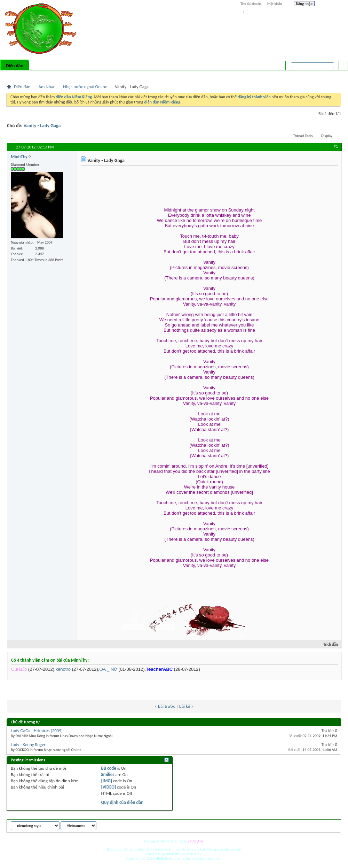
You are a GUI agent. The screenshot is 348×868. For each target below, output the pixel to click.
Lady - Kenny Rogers (29, 744)
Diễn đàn (15, 66)
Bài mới (15, 75)
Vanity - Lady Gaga (42, 126)
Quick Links (98, 75)
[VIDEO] (108, 787)
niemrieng (302, 825)
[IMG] (106, 781)
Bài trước (167, 706)
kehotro (63, 669)
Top (334, 825)
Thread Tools (303, 136)
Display (327, 136)
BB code (108, 768)
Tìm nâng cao (329, 75)
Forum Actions (68, 75)
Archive (321, 825)
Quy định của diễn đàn (122, 802)
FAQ (29, 75)
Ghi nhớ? (254, 12)
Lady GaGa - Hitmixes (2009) (37, 731)
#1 (336, 146)
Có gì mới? (43, 66)
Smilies (108, 774)
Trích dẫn (328, 644)
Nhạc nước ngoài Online (85, 87)
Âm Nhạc (47, 87)
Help (330, 5)
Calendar (44, 75)
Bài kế (185, 706)
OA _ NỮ (108, 669)
